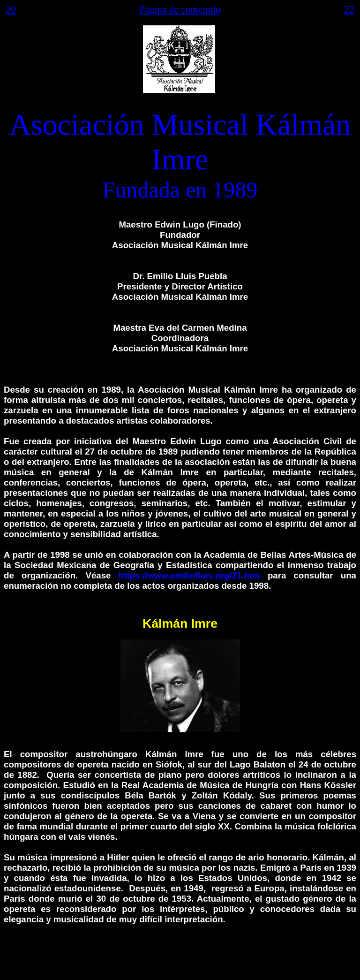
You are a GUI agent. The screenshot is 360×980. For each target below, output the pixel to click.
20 (11, 9)
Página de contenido (180, 9)
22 (349, 9)
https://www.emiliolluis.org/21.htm (189, 575)
